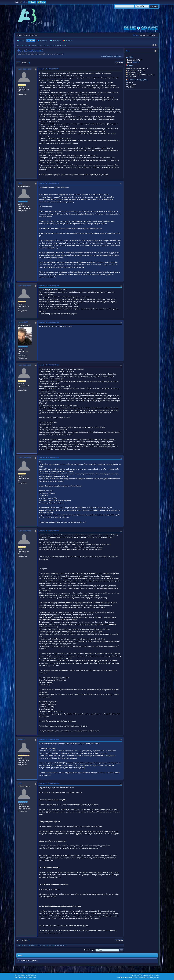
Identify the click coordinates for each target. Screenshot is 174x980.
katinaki (22, 739)
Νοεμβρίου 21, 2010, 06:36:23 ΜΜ (49, 784)
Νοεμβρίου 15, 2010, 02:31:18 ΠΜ (49, 183)
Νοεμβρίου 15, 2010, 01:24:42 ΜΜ (49, 322)
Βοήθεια (140, 975)
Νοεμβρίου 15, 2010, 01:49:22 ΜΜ (49, 458)
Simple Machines (31, 975)
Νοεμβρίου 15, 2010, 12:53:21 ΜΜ (49, 285)
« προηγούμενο (107, 56)
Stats (128, 51)
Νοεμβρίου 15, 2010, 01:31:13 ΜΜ (49, 365)
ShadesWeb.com (31, 977)
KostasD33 (23, 322)
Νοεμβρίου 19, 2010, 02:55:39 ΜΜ (49, 739)
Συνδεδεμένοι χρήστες (138, 80)
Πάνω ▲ (157, 975)
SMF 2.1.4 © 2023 (20, 975)
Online (20, 955)
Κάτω (18, 63)
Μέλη (131, 57)
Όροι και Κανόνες (148, 975)
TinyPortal (133, 975)
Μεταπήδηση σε (89, 950)
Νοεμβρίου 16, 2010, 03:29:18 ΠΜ (49, 531)
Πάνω (18, 940)
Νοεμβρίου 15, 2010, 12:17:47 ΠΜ (49, 69)
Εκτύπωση (119, 63)
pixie (20, 183)
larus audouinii (25, 69)
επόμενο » (118, 56)
